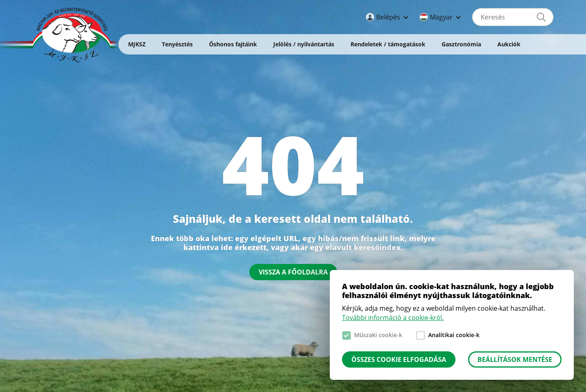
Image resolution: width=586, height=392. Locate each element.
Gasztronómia (461, 44)
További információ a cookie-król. (393, 318)
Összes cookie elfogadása (399, 359)
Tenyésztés (177, 44)
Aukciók (509, 44)
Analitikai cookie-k (454, 335)
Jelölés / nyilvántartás (304, 44)
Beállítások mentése (515, 359)
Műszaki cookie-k (378, 335)
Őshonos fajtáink (233, 44)
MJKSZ (137, 44)
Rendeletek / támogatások (388, 44)
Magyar (441, 17)
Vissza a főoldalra (293, 272)
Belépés (388, 17)
